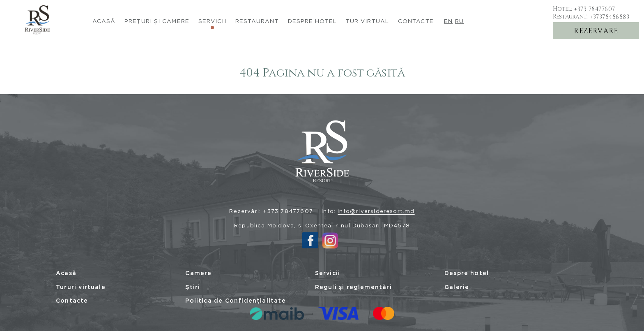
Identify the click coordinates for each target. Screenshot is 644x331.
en (448, 21)
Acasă (104, 21)
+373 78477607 (595, 9)
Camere (198, 273)
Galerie (457, 287)
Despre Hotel (312, 21)
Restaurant (257, 21)
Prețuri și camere (157, 21)
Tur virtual (367, 21)
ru (459, 21)
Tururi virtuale (81, 287)
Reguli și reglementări (353, 287)
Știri (193, 287)
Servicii (212, 21)
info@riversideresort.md (376, 211)
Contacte (416, 21)
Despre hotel (467, 273)
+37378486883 (609, 17)
